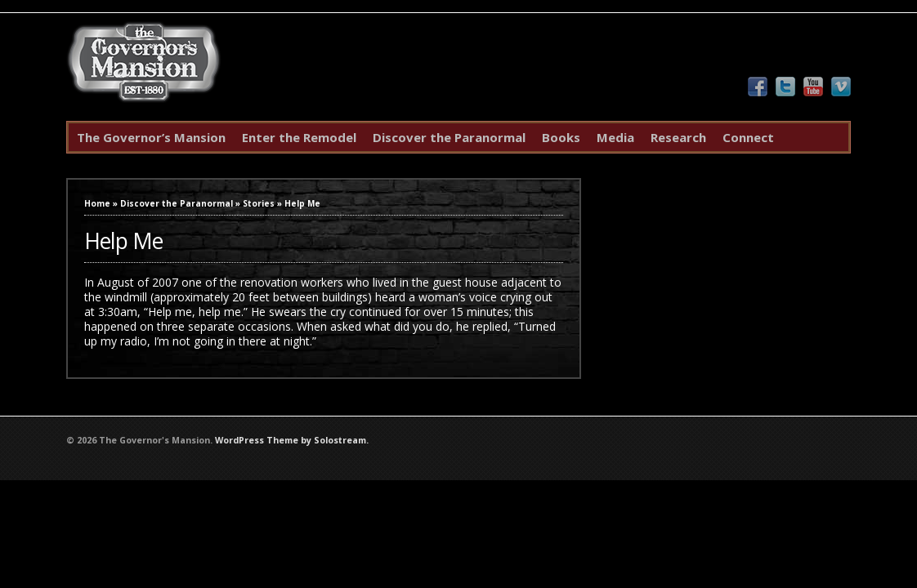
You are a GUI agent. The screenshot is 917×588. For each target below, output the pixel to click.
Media (615, 137)
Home (97, 203)
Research (678, 137)
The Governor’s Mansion (151, 137)
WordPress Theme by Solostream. (292, 440)
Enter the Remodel (299, 137)
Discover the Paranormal (449, 137)
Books (561, 137)
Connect (748, 137)
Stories (259, 203)
